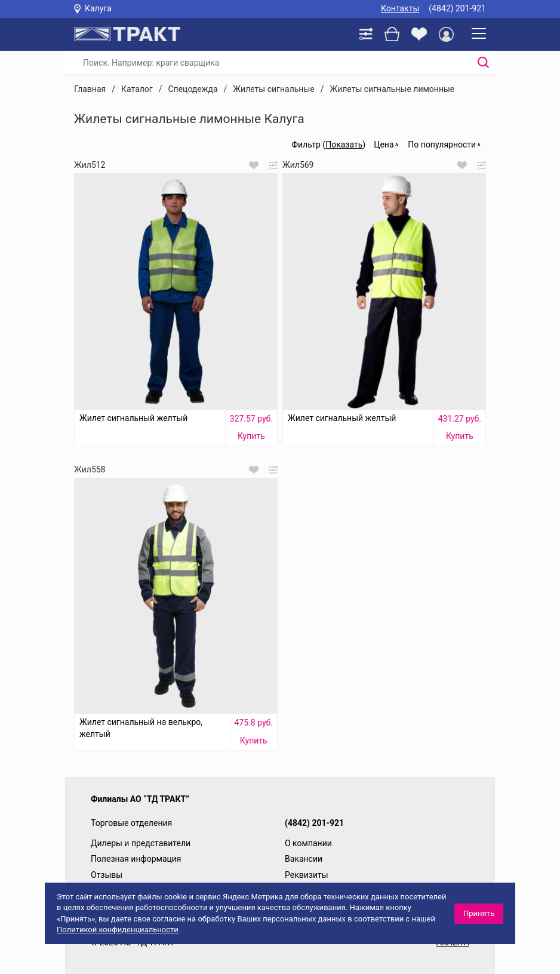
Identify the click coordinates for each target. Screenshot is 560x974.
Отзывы (107, 875)
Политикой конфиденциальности (118, 930)
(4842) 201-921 (457, 8)
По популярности (442, 145)
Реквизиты (307, 875)
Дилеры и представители (141, 843)
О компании (308, 843)
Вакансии (304, 859)
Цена (384, 145)
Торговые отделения (131, 823)
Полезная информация (136, 859)
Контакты (400, 8)
